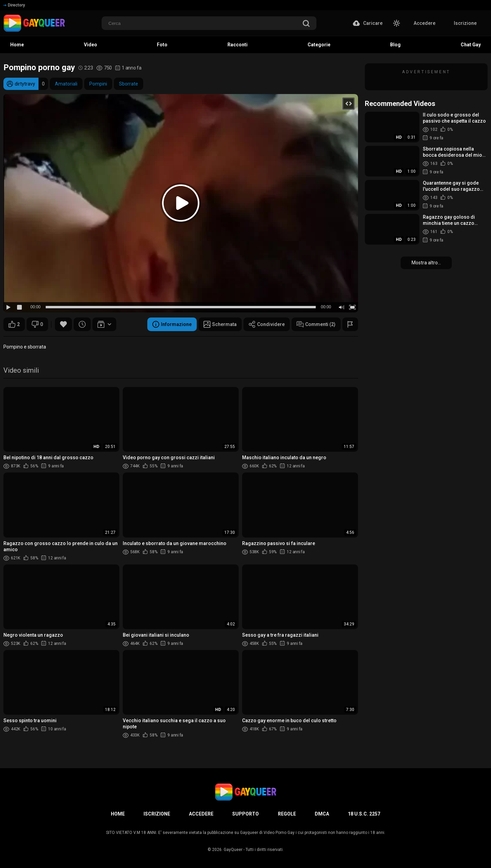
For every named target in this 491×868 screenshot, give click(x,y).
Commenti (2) (316, 324)
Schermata (220, 324)
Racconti (237, 45)
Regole (287, 814)
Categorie (319, 45)
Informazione (172, 324)
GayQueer (233, 850)
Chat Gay (471, 45)
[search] (306, 24)
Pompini (98, 84)
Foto (162, 45)
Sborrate (129, 84)
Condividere (267, 324)
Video (91, 45)
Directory (14, 5)
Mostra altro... (426, 263)
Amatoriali (66, 84)
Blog (395, 45)
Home (17, 45)
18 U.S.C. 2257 (364, 814)
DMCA (322, 814)
